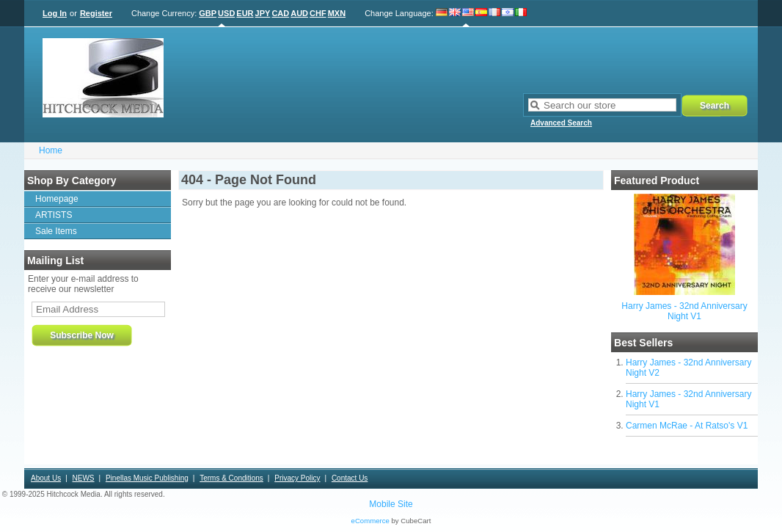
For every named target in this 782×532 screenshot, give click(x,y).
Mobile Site (391, 504)
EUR (245, 13)
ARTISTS (54, 215)
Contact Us (350, 478)
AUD (299, 13)
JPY (263, 13)
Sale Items (56, 231)
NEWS (84, 478)
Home (51, 150)
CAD (280, 13)
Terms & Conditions (231, 478)
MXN (337, 13)
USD (226, 13)
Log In (55, 13)
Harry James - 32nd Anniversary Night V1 (684, 311)
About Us (46, 478)
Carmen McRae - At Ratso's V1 (687, 426)
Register (96, 13)
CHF (318, 13)
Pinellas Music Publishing (147, 478)
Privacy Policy (297, 478)
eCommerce (370, 521)
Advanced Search (561, 123)
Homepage (57, 199)
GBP (208, 13)
